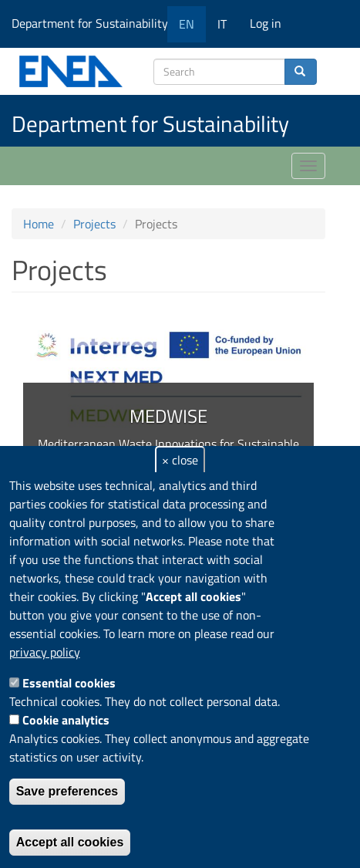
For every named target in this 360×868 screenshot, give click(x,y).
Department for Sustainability (95, 23)
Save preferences (67, 791)
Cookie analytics (66, 720)
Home (39, 224)
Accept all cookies (70, 842)
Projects (94, 224)
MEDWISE (168, 416)
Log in (266, 23)
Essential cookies (69, 683)
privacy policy (45, 652)
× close (180, 460)
